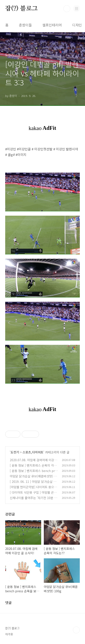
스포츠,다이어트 (33, 452)
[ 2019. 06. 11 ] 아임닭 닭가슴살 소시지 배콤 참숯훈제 (33, 484)
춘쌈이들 (25, 25)
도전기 (15, 452)
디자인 (77, 25)
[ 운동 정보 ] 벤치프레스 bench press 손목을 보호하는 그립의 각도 (33, 473)
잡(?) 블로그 (21, 9)
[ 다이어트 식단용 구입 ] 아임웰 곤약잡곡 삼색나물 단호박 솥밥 (33, 495)
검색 (67, 9)
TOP (76, 630)
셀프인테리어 (52, 25)
